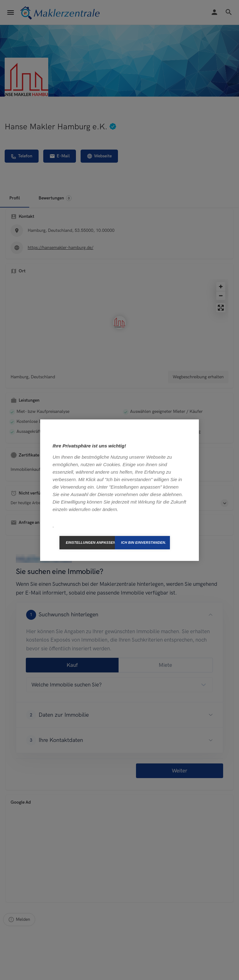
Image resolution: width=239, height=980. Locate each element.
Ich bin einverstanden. (144, 543)
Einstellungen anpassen (90, 543)
